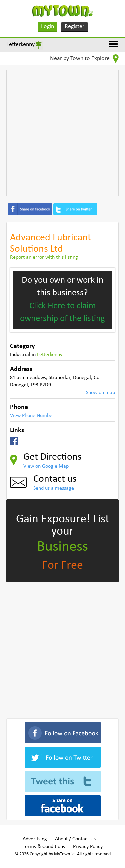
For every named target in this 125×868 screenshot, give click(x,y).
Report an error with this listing (44, 257)
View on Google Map (46, 466)
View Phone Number (32, 416)
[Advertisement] (62, 133)
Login (47, 27)
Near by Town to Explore (84, 59)
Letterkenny (20, 45)
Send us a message (54, 488)
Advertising (35, 839)
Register (74, 27)
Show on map (100, 393)
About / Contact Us (75, 839)
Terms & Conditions (44, 847)
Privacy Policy (88, 847)
